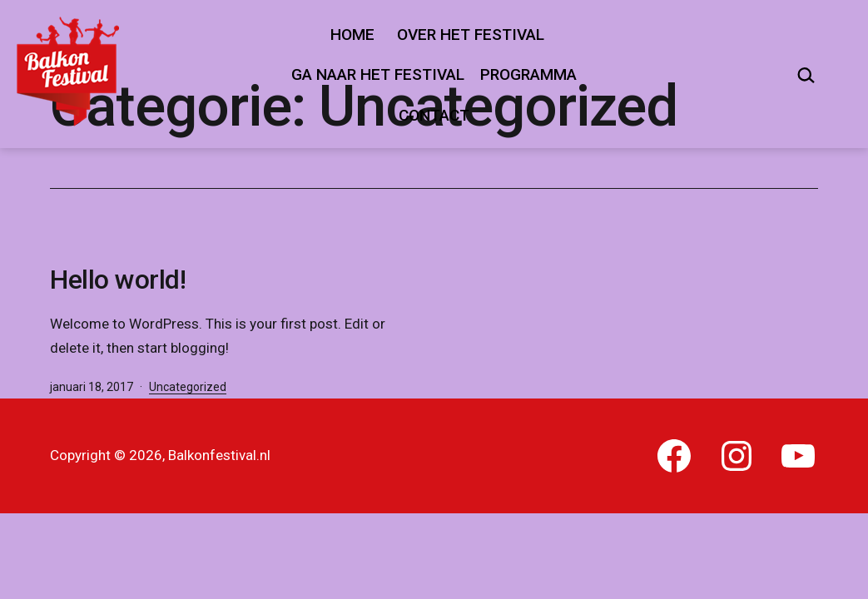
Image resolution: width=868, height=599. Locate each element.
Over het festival (471, 35)
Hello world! (118, 280)
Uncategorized (188, 387)
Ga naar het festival (378, 74)
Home (352, 35)
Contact (434, 115)
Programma (528, 74)
